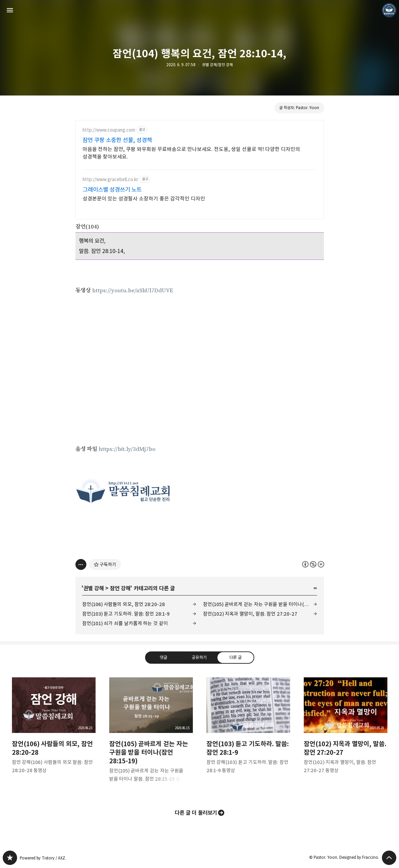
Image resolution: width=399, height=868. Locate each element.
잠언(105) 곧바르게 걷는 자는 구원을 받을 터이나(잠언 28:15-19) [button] (151, 735)
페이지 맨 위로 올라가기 (389, 858)
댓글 (163, 657)
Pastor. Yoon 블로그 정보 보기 (389, 10)
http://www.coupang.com (109, 130)
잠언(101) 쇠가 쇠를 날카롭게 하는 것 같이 (125, 623)
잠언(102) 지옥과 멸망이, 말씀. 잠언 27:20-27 (250, 614)
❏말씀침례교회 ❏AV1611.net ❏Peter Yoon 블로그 (10, 858)
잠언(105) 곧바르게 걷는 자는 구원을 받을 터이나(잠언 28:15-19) (260, 604)
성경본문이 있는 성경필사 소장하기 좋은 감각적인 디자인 (144, 199)
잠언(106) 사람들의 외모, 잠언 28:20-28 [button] (54, 731)
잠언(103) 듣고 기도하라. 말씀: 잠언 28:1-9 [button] (248, 731)
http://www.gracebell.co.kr (110, 180)
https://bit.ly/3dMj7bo (127, 449)
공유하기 (199, 657)
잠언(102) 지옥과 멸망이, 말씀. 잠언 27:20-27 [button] (346, 731)
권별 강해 (94, 588)
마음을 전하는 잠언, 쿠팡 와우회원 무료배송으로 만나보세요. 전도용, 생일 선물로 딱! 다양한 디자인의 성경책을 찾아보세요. (191, 153)
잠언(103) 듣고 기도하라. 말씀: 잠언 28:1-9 (126, 614)
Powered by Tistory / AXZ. (43, 858)
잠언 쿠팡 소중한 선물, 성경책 (117, 140)
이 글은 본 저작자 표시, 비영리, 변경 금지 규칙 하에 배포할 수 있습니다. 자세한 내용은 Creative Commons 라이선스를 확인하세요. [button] (313, 564)
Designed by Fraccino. (359, 857)
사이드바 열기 (10, 10)
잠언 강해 (120, 588)
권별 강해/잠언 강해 (217, 65)
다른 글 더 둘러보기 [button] (196, 813)
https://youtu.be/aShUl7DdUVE (133, 291)
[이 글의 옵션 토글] (81, 564)
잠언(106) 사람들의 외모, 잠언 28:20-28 (124, 604)
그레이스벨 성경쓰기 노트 (112, 190)
